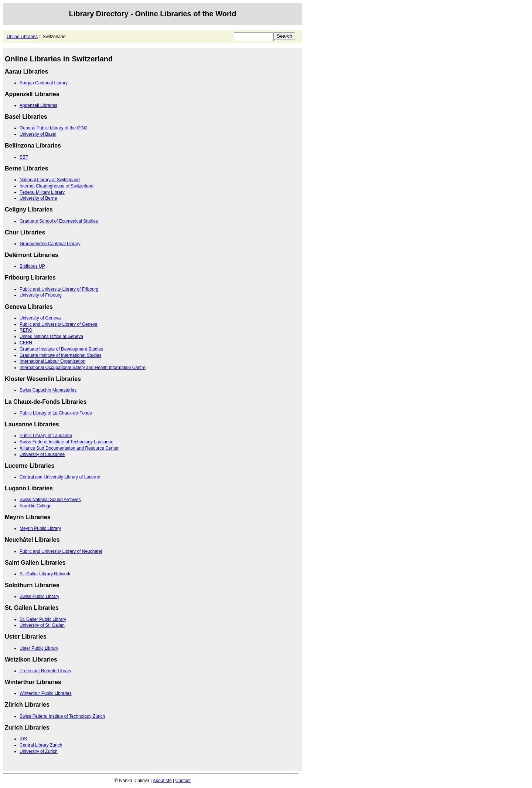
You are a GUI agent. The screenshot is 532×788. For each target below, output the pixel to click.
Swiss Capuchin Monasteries (48, 390)
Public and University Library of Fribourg (59, 289)
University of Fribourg (41, 295)
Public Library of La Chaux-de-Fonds (56, 413)
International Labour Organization (52, 361)
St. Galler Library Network (45, 574)
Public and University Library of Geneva (59, 324)
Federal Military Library (42, 192)
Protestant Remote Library (45, 671)
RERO (26, 330)
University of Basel (38, 134)
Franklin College (36, 506)
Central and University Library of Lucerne (60, 477)
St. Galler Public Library (43, 619)
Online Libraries (22, 37)
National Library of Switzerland (50, 180)
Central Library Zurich (41, 745)
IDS (23, 739)
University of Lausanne (42, 454)
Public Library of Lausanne (46, 436)
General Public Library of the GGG (53, 128)
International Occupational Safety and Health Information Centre (83, 368)
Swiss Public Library (39, 596)
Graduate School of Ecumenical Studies (59, 221)
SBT (24, 157)
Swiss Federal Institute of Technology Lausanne (66, 442)
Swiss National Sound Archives (50, 500)
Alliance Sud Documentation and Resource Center (69, 448)
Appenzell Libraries (38, 105)
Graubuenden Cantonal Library (50, 244)
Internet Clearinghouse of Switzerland (57, 186)
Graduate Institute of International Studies (60, 355)
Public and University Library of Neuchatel (61, 551)
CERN (26, 343)
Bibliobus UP (32, 266)
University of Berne (38, 198)
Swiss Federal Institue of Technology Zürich (62, 716)
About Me (162, 781)
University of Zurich (39, 751)
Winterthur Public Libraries (46, 693)
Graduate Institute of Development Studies (61, 349)
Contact (183, 781)
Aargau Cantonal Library (44, 83)
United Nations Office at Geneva (51, 336)
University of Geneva (40, 318)
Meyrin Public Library (40, 528)
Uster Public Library (39, 648)
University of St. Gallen (42, 625)
